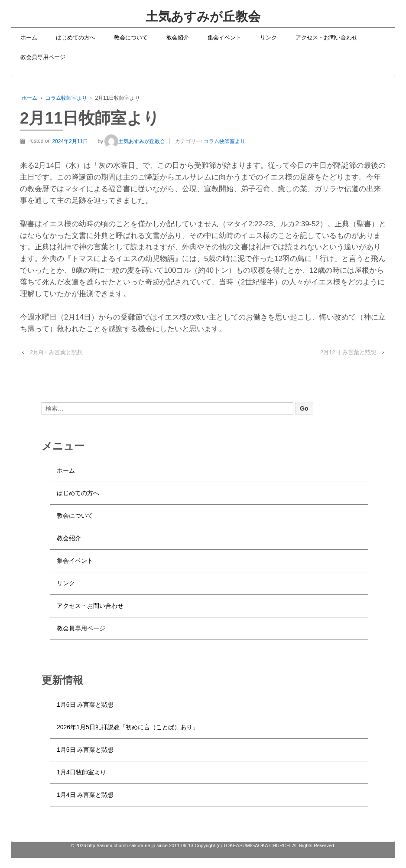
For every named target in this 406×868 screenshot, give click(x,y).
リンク (268, 38)
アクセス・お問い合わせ (326, 38)
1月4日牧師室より (81, 772)
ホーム (29, 38)
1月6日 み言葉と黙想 (85, 705)
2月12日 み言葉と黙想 (348, 352)
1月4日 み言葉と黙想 (85, 795)
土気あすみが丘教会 (203, 16)
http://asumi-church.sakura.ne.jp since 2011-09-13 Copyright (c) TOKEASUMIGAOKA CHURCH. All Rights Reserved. (211, 845)
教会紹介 (178, 38)
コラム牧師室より (66, 98)
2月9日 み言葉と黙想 (56, 352)
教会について (131, 38)
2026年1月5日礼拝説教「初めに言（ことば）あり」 (128, 727)
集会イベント (224, 38)
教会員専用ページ (43, 57)
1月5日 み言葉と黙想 (85, 750)
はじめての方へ (76, 38)
